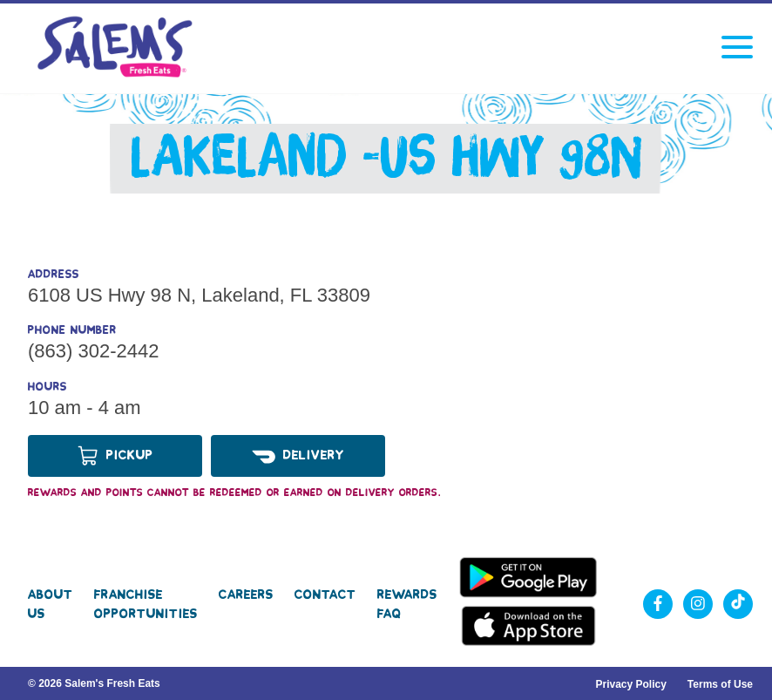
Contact (325, 595)
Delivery (298, 456)
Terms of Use (720, 684)
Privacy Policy (630, 684)
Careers (246, 595)
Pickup (115, 456)
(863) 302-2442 (93, 351)
